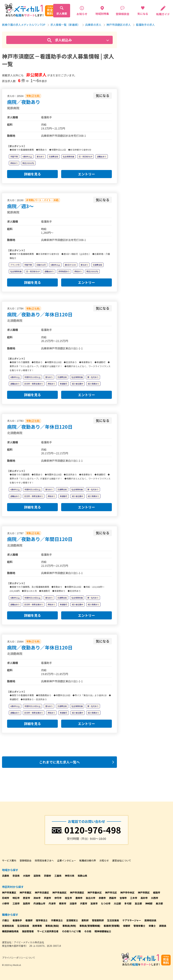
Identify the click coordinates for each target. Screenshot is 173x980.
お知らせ (104, 860)
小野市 (6, 903)
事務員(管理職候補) (90, 926)
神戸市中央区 (127, 892)
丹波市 (52, 903)
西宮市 (27, 898)
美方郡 (159, 903)
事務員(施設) (52, 926)
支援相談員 (8, 926)
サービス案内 (9, 860)
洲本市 (37, 898)
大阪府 (27, 876)
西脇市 (113, 898)
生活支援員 (113, 920)
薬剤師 (85, 920)
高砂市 (144, 898)
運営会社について (122, 860)
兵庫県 (6, 876)
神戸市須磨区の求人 (119, 25)
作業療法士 (57, 920)
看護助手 (17, 920)
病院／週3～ (20, 206)
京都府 (47, 876)
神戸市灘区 (26, 892)
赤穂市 (102, 898)
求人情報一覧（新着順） (65, 25)
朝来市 (63, 903)
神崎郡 (149, 903)
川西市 (155, 898)
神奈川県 (70, 876)
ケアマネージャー (132, 920)
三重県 (58, 876)
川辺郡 (117, 903)
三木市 (134, 898)
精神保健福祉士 (103, 931)
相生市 (68, 898)
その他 (88, 931)
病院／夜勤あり (24, 102)
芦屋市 (47, 898)
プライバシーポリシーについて (19, 958)
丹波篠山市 (39, 903)
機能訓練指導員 (10, 931)
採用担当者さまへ (44, 860)
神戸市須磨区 (77, 892)
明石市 (16, 898)
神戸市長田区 (59, 892)
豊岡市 (79, 898)
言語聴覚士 (72, 920)
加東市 (94, 903)
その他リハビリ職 (71, 931)
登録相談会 (26, 860)
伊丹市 (58, 898)
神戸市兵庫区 (42, 892)
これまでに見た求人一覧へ (59, 762)
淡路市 (73, 903)
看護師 (29, 920)
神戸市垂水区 (95, 892)
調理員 (163, 926)
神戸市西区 (144, 892)
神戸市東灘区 (9, 892)
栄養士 (152, 926)
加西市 (27, 903)
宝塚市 (123, 898)
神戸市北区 (111, 892)
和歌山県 (82, 876)
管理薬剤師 (98, 920)
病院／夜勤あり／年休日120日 (40, 314)
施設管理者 (28, 931)
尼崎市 (6, 898)
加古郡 (138, 903)
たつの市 (106, 903)
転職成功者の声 (88, 860)
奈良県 (16, 876)
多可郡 (128, 903)
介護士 (6, 920)
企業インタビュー (67, 860)
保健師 (127, 926)
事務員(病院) (69, 926)
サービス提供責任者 (48, 931)
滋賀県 (37, 876)
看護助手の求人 (145, 25)
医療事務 (37, 926)
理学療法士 (42, 920)
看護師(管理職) (112, 926)
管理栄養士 (139, 926)
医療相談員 (150, 920)
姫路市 (157, 892)
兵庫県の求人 (93, 25)
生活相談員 (23, 926)
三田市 (16, 903)
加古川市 (91, 898)
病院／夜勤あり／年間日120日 (40, 539)
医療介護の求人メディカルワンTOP (24, 25)
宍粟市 (84, 903)
